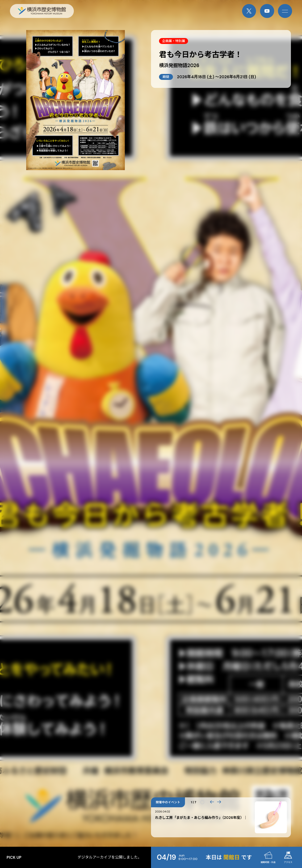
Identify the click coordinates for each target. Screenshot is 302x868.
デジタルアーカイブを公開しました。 (136, 857)
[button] (212, 802)
